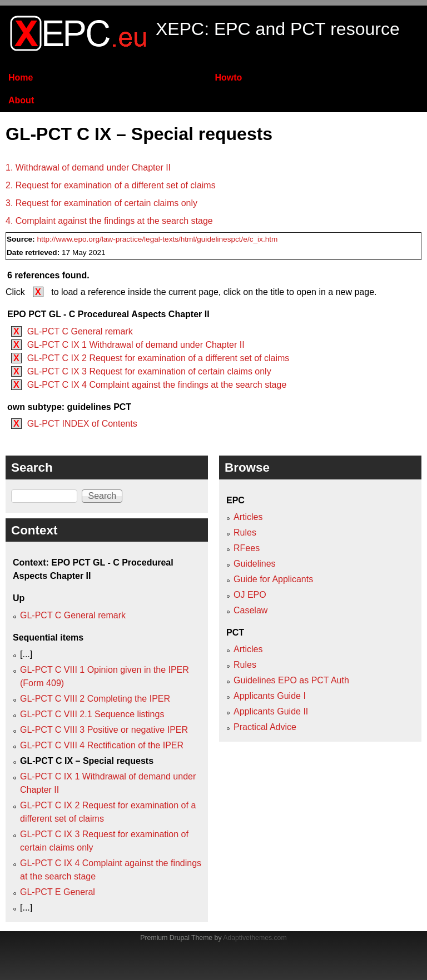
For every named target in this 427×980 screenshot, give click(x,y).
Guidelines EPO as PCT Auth (291, 680)
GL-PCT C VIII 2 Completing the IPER (95, 699)
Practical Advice (265, 727)
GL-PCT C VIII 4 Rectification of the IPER (102, 745)
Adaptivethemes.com (255, 938)
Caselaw (250, 610)
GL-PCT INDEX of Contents (82, 424)
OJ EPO (250, 595)
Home (21, 77)
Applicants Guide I (270, 696)
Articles (248, 517)
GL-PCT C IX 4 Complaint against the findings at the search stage (157, 385)
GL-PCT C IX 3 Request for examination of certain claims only (149, 371)
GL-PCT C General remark (80, 331)
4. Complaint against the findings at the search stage (109, 221)
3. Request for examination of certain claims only (101, 203)
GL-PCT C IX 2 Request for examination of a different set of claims (158, 358)
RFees (247, 548)
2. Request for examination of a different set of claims (111, 185)
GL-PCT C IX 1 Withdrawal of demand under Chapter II (136, 345)
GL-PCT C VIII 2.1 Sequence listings (92, 714)
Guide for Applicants (273, 579)
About (21, 100)
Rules (245, 532)
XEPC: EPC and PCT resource (278, 29)
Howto (228, 77)
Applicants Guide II (271, 711)
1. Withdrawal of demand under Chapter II (88, 167)
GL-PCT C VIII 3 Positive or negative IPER (104, 730)
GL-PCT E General (58, 892)
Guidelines (255, 564)
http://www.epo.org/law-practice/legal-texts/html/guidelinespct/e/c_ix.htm (157, 239)
